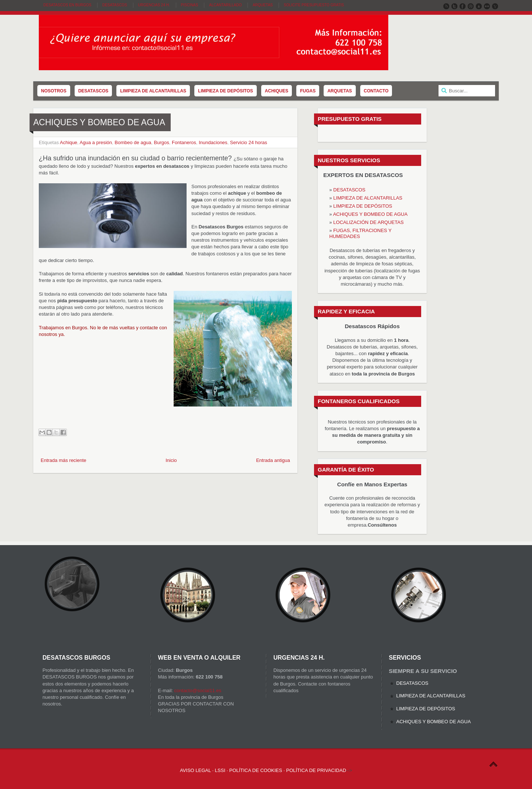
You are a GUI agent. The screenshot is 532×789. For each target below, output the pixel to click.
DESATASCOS (349, 190)
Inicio (171, 460)
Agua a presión (96, 142)
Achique (69, 142)
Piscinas (190, 5)
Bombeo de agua (133, 142)
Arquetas (263, 5)
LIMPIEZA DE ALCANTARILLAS (368, 198)
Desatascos (115, 5)
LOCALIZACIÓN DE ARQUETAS (368, 222)
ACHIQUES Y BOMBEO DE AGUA (370, 214)
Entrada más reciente (64, 460)
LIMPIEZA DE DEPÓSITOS (363, 206)
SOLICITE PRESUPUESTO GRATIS (314, 5)
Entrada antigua (273, 460)
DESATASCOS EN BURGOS (68, 5)
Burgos (162, 142)
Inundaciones (213, 142)
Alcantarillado (225, 5)
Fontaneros (184, 142)
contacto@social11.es (198, 691)
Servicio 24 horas (249, 142)
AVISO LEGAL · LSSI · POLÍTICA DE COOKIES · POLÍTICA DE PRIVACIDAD (263, 770)
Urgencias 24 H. (154, 5)
